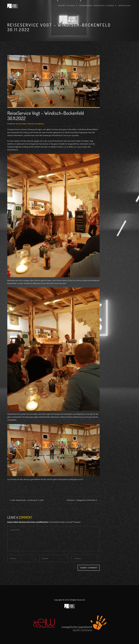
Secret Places (67, 6)
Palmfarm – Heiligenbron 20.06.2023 (81, 500)
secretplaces (39, 124)
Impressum (124, 6)
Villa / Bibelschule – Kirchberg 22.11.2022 (28, 500)
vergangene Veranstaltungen (96, 6)
